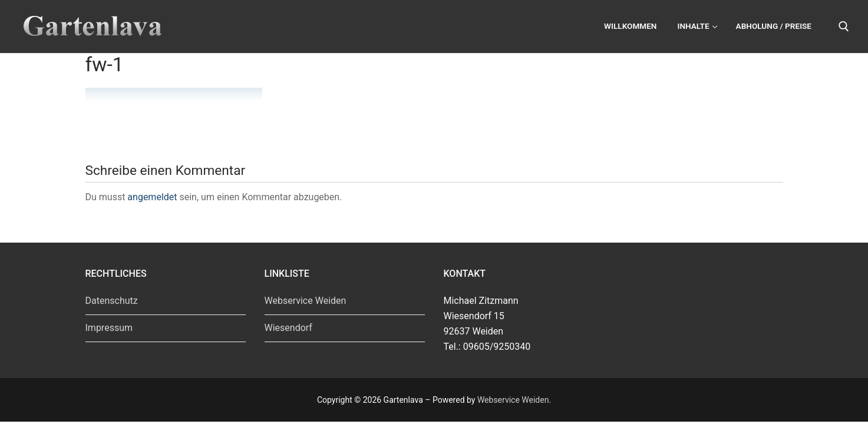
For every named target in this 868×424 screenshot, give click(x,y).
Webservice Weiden (306, 301)
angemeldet (152, 197)
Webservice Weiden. (514, 400)
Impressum (109, 328)
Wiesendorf (288, 328)
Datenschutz (112, 301)
